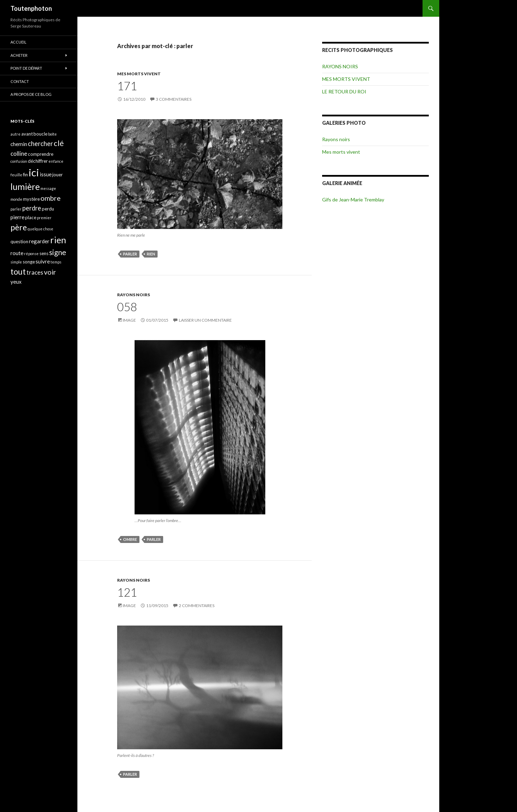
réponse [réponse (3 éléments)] (31, 254)
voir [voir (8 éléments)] (50, 272)
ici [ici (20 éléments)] (34, 172)
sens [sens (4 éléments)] (44, 253)
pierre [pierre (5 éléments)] (17, 217)
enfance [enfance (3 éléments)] (56, 161)
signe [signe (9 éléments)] (58, 252)
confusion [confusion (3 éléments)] (19, 161)
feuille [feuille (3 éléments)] (16, 175)
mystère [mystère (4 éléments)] (31, 199)
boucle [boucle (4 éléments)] (40, 134)
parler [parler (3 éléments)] (16, 209)
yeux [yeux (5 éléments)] (16, 282)
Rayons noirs (336, 139)
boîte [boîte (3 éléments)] (52, 134)
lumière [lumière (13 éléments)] (25, 186)
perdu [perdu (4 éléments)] (48, 209)
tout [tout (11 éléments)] (18, 271)
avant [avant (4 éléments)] (27, 134)
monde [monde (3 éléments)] (16, 199)
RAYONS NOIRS (134, 295)
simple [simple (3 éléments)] (16, 262)
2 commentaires (197, 606)
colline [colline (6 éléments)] (19, 154)
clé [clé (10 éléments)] (59, 143)
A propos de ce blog (31, 94)
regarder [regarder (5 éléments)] (39, 241)
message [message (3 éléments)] (48, 188)
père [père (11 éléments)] (19, 227)
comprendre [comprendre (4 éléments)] (41, 154)
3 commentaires (174, 99)
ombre (130, 539)
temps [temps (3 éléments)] (56, 262)
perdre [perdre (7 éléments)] (32, 208)
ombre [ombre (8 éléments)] (51, 198)
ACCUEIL (18, 42)
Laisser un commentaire (205, 320)
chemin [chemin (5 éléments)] (19, 144)
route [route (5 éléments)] (17, 253)
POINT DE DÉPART (26, 68)
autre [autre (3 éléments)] (16, 134)
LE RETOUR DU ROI (344, 91)
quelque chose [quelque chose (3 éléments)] (40, 229)
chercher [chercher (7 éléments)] (40, 144)
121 (127, 592)
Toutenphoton (31, 8)
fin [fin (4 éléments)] (25, 175)
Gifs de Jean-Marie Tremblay (353, 200)
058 (127, 307)
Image (129, 320)
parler (130, 254)
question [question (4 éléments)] (19, 242)
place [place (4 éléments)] (31, 217)
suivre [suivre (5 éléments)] (43, 261)
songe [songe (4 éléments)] (29, 262)
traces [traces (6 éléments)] (35, 272)
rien (151, 254)
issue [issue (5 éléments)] (46, 174)
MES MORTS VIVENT (139, 74)
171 (127, 86)
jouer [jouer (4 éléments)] (58, 175)
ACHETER (19, 55)
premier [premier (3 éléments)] (44, 218)
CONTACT (20, 81)
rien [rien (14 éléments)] (58, 240)
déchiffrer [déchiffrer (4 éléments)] (38, 161)
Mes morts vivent (341, 152)
